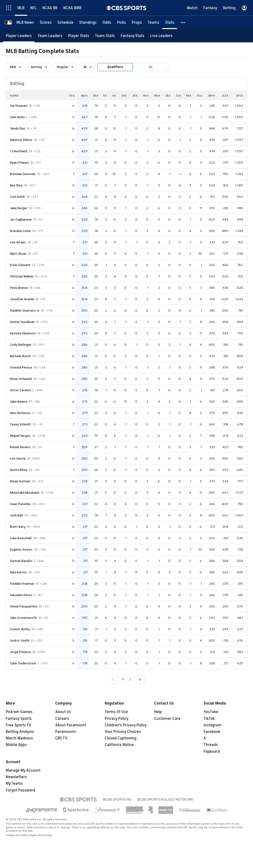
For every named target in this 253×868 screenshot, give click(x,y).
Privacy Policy (117, 719)
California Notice (119, 745)
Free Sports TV (19, 725)
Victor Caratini (20, 390)
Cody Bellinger (21, 345)
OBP (212, 96)
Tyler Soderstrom (23, 663)
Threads (211, 745)
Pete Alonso (19, 288)
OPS (240, 96)
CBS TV (61, 738)
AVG (84, 96)
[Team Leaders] (50, 36)
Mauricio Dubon (21, 140)
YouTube (211, 712)
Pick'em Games (19, 712)
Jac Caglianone (21, 219)
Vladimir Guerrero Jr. (25, 311)
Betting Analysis (20, 732)
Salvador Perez (21, 595)
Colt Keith (17, 197)
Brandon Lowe (20, 231)
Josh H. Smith (20, 641)
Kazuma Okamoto (23, 333)
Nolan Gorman (20, 481)
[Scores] (46, 22)
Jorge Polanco (20, 652)
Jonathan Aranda (22, 299)
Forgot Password (20, 790)
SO (199, 96)
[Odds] (107, 22)
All (150, 67)
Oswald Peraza (21, 367)
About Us (63, 712)
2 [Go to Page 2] (130, 679)
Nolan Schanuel (21, 379)
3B (135, 96)
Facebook (212, 732)
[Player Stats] (79, 36)
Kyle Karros (18, 572)
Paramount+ (66, 732)
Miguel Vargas (20, 436)
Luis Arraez (18, 242)
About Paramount (71, 725)
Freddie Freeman (22, 584)
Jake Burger (19, 208)
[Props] (137, 22)
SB (168, 96)
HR (146, 96)
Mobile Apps (16, 745)
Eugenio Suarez (21, 549)
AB (95, 96)
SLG (225, 96)
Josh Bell (17, 515)
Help (158, 712)
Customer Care (167, 719)
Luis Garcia (18, 458)
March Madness (19, 738)
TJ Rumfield (19, 151)
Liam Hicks (17, 117)
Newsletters (16, 777)
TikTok (209, 719)
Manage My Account (23, 770)
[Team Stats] (105, 36)
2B (124, 96)
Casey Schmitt (21, 424)
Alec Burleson (20, 413)
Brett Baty (18, 527)
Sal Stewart (19, 106)
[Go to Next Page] (140, 680)
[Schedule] (65, 22)
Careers (62, 719)
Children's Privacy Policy (126, 725)
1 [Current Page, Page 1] (123, 679)
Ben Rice (16, 185)
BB (189, 96)
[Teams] (153, 22)
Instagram (213, 725)
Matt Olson (18, 254)
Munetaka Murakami (25, 493)
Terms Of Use (116, 712)
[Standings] (88, 22)
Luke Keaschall (21, 538)
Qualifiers (115, 67)
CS (178, 96)
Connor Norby (20, 629)
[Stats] (170, 22)
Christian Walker (22, 276)
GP (72, 96)
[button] (183, 22)
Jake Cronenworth (23, 618)
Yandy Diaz (18, 128)
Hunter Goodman (22, 322)
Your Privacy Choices (123, 732)
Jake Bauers (19, 402)
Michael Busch (20, 356)
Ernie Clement (20, 265)
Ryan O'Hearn (20, 163)
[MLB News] (25, 22)
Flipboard (212, 752)
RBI (157, 96)
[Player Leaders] (19, 36)
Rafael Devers (20, 447)
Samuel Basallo (21, 561)
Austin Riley (19, 470)
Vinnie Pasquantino (24, 606)
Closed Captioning (121, 738)
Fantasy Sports (19, 719)
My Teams (14, 784)
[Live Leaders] (161, 36)
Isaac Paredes (20, 504)
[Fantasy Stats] (133, 36)
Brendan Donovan (23, 174)
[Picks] (122, 22)
